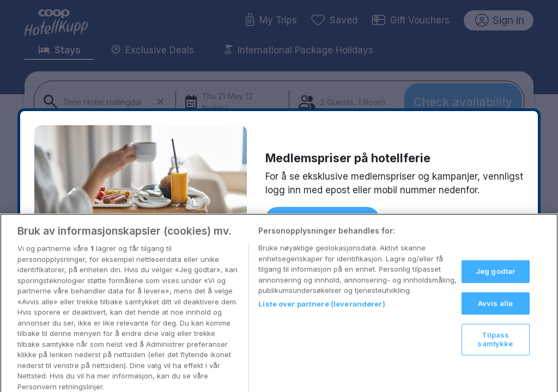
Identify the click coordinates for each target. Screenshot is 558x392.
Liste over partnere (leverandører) (322, 314)
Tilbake (405, 218)
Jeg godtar (495, 282)
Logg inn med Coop (322, 219)
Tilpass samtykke (495, 350)
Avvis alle (495, 314)
